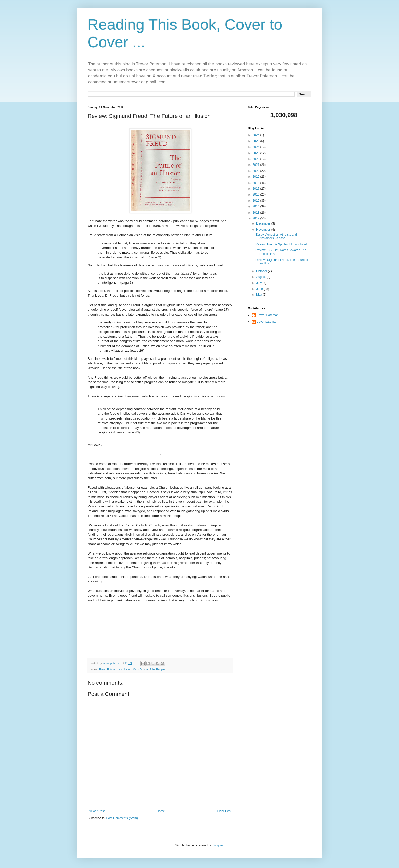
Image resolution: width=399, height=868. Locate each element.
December (264, 223)
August (261, 277)
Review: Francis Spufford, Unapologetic (282, 244)
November (264, 230)
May (260, 295)
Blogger (218, 845)
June (260, 289)
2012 (256, 218)
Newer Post (97, 811)
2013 (256, 213)
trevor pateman (267, 322)
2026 (256, 135)
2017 (256, 189)
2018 (256, 183)
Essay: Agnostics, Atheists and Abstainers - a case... (276, 236)
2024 (256, 147)
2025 (256, 141)
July (259, 283)
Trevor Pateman (268, 315)
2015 (256, 201)
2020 (256, 171)
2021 (256, 165)
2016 (256, 194)
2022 (256, 159)
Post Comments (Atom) (122, 818)
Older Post (224, 811)
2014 (256, 206)
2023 (256, 153)
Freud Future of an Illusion (115, 669)
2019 (256, 177)
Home (161, 811)
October (262, 271)
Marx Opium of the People (149, 669)
